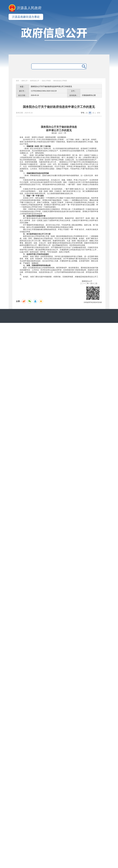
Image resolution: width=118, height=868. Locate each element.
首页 (17, 81)
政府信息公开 (35, 81)
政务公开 (25, 81)
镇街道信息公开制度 (60, 81)
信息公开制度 (46, 81)
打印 (99, 113)
